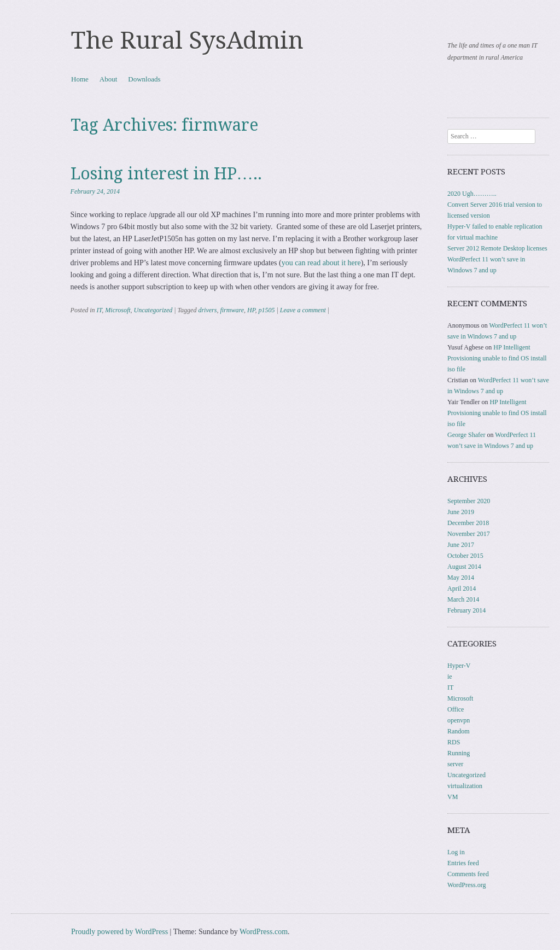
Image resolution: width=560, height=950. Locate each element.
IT (100, 310)
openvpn (459, 720)
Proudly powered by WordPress (119, 932)
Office (456, 709)
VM (453, 797)
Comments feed (468, 874)
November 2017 (469, 534)
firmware (232, 310)
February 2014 (466, 610)
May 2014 (461, 578)
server (455, 764)
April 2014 (462, 588)
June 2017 (461, 545)
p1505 (266, 310)
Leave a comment (303, 310)
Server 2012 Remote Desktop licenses (497, 248)
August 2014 (464, 567)
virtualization (465, 786)
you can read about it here (321, 263)
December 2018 (468, 523)
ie (450, 677)
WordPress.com (264, 932)
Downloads (144, 79)
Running (459, 753)
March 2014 (463, 599)
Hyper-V (459, 666)
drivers (207, 310)
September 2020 (469, 501)
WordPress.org (466, 885)
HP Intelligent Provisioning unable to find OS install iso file (497, 358)
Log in (456, 852)
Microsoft (118, 310)
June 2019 (461, 512)
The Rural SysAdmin (187, 40)
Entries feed (463, 863)
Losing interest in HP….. (166, 174)
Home (80, 79)
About (109, 79)
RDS (454, 742)
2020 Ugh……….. (472, 194)
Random (459, 731)
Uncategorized (153, 310)
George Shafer (466, 435)
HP (251, 310)
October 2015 (465, 556)
